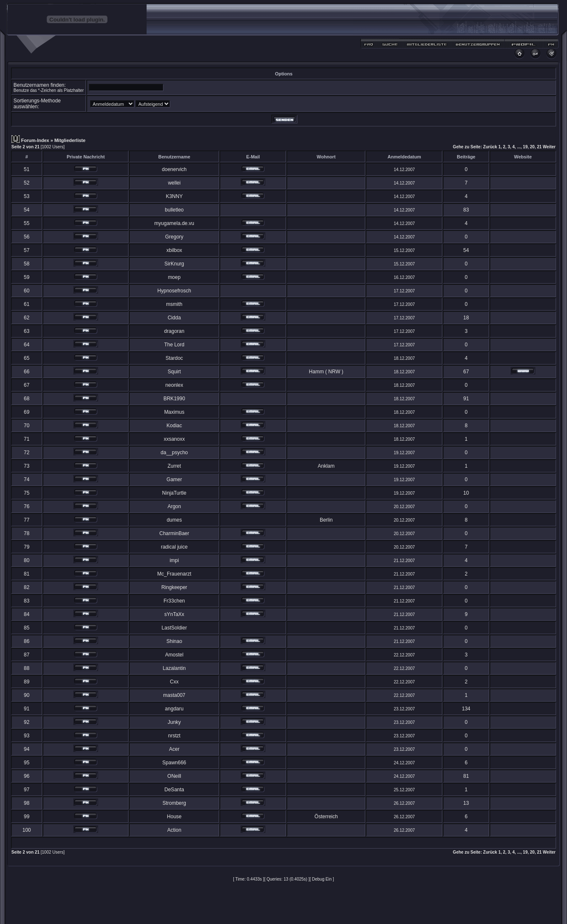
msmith (174, 304)
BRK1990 (174, 399)
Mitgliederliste (70, 140)
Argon (174, 506)
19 (525, 147)
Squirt (174, 372)
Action (174, 830)
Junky (174, 722)
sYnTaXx (174, 614)
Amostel (174, 655)
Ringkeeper (174, 587)
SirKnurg (174, 264)
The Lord (174, 345)
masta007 (174, 695)
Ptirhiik (277, 912)
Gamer (174, 479)
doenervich (174, 169)
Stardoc (174, 358)
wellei (174, 183)
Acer (174, 749)
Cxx (174, 682)
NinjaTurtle (174, 493)
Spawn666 (174, 763)
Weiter (549, 147)
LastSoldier (174, 628)
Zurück (490, 147)
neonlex (174, 385)
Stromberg (174, 803)
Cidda (174, 318)
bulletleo (174, 210)
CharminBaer (174, 533)
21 (539, 147)
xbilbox (174, 250)
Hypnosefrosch (174, 291)
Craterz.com (364, 912)
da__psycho (174, 453)
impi (174, 560)
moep (174, 277)
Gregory (174, 237)
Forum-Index (35, 140)
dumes (174, 520)
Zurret (174, 466)
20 (532, 147)
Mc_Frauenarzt (174, 574)
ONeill (174, 776)
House (174, 817)
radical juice (174, 547)
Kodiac (174, 426)
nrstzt (174, 736)
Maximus (174, 412)
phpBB (269, 903)
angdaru (174, 709)
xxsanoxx (174, 439)
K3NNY (174, 196)
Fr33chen (174, 601)
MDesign (314, 908)
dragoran (174, 331)
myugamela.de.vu (174, 223)
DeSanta (174, 790)
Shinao (174, 641)
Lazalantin (174, 668)
